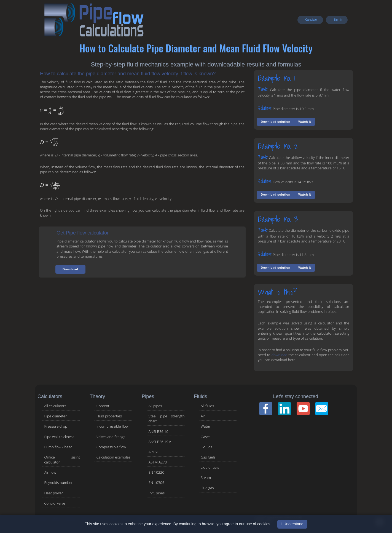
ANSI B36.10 (159, 431)
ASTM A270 (158, 462)
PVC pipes (157, 493)
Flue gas (207, 488)
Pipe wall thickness (59, 437)
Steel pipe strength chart (167, 419)
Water (206, 426)
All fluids (207, 406)
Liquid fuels (210, 467)
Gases (206, 437)
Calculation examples (113, 457)
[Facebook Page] (267, 409)
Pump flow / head (58, 447)
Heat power (54, 493)
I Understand (292, 524)
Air (203, 416)
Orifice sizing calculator (62, 460)
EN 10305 (156, 483)
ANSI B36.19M (160, 442)
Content (103, 406)
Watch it (305, 122)
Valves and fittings (111, 437)
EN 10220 (156, 472)
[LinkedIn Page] (286, 409)
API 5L (154, 452)
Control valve (55, 503)
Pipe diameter (56, 416)
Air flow (50, 472)
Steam (206, 478)
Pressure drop (56, 426)
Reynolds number (59, 483)
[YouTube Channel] (305, 409)
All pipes (155, 406)
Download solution (276, 122)
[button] (70, 269)
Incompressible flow (112, 426)
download (280, 355)
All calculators (55, 406)
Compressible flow (111, 447)
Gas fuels (208, 457)
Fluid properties (109, 416)
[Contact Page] (323, 409)
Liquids (206, 447)
